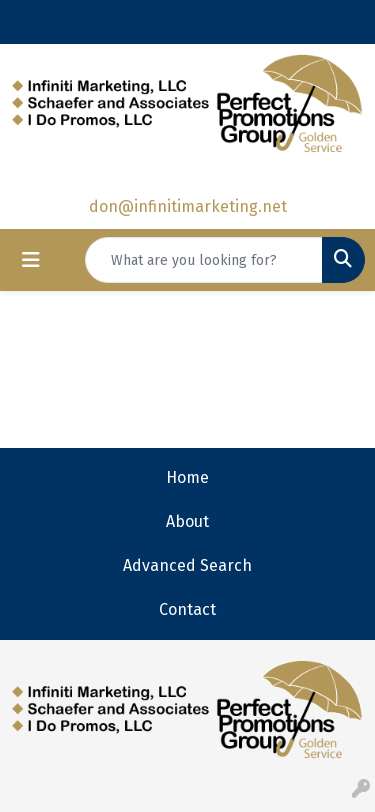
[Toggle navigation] (31, 260)
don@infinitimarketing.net (188, 206)
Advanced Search (187, 565)
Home (187, 477)
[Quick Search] (204, 260)
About (187, 521)
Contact (187, 609)
